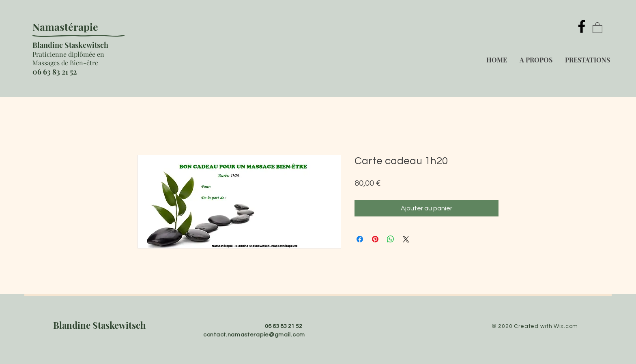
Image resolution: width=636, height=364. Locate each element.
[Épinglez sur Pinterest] (375, 239)
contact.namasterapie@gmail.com (254, 335)
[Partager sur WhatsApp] (391, 239)
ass (43, 63)
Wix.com (566, 326)
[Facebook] (582, 26)
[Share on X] (406, 239)
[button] (597, 27)
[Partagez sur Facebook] (360, 239)
